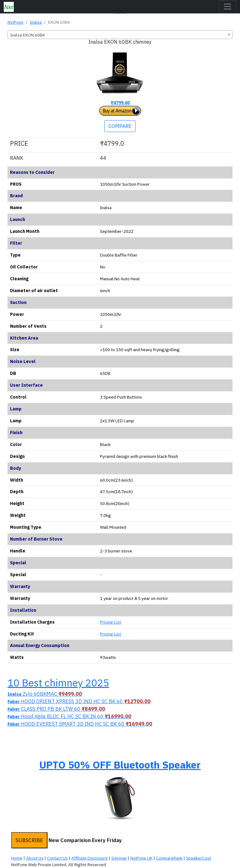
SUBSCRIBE (29, 840)
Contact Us (57, 858)
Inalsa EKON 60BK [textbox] (28, 35)
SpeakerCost (198, 858)
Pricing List (110, 622)
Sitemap (119, 858)
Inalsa (36, 22)
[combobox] (120, 35)
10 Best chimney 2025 (58, 683)
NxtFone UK (141, 858)
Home (17, 858)
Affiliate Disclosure (90, 858)
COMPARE (120, 126)
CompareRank (169, 858)
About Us (35, 858)
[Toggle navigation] (227, 7)
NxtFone (15, 22)
